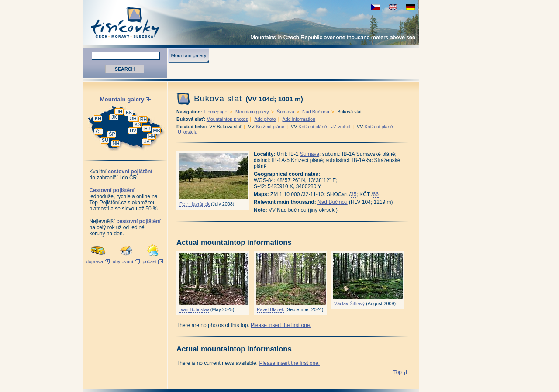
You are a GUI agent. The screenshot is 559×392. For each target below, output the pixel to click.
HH (152, 136)
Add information (299, 119)
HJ (147, 128)
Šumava (286, 112)
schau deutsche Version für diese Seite (411, 7)
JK (114, 117)
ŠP (112, 134)
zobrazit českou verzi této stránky (376, 7)
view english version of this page (393, 7)
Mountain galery (188, 55)
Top (398, 372)
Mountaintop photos (227, 119)
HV (133, 131)
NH (116, 143)
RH (144, 119)
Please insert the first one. (281, 325)
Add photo (265, 119)
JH (119, 111)
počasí (150, 261)
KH (98, 118)
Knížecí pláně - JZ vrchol (324, 127)
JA (147, 141)
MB (156, 131)
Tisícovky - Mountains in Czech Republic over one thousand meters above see (251, 22)
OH (133, 118)
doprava (95, 261)
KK (129, 113)
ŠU (105, 140)
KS (138, 124)
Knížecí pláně (270, 127)
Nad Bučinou (316, 112)
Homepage (216, 112)
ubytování (123, 261)
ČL (99, 131)
